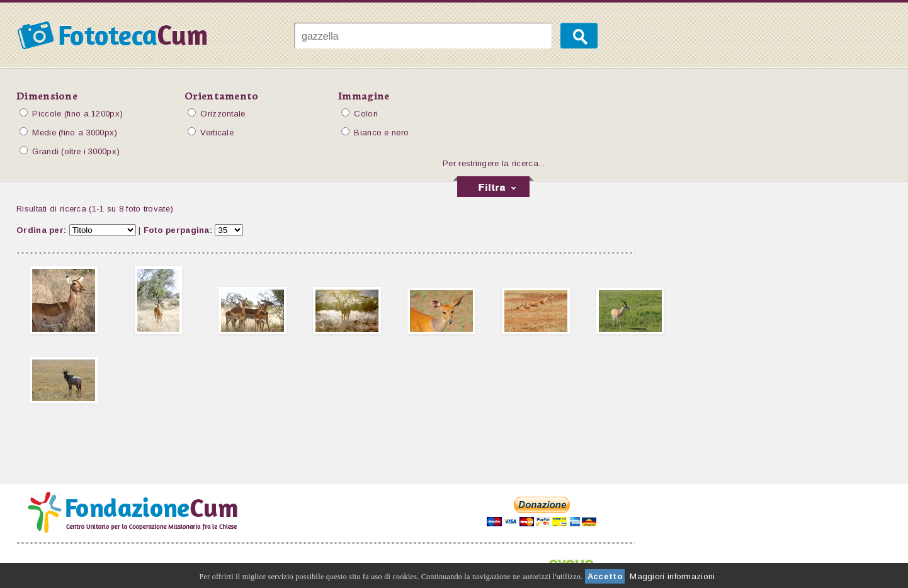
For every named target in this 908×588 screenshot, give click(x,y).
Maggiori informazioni (672, 576)
